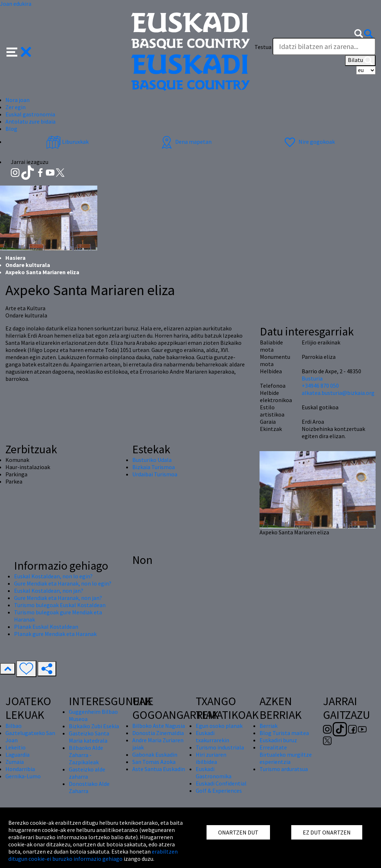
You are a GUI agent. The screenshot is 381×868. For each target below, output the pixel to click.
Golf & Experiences (219, 791)
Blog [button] (11, 129)
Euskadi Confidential (221, 783)
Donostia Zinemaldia (158, 733)
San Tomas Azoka (154, 762)
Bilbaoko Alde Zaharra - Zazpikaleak (86, 755)
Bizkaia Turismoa (154, 467)
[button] (19, 51)
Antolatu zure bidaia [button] (30, 121)
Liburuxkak (67, 142)
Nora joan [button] (17, 100)
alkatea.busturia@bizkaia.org (338, 393)
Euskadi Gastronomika (214, 773)
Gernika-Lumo (23, 776)
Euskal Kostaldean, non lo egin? (53, 576)
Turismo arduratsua (284, 769)
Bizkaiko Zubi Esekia (94, 726)
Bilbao (14, 726)
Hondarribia (20, 769)
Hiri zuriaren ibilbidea (211, 758)
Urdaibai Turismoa (155, 474)
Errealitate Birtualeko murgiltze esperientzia (286, 755)
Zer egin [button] (15, 107)
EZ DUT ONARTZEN (327, 832)
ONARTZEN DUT (238, 832)
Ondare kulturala (28, 265)
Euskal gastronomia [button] (30, 114)
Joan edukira (16, 4)
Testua (263, 47)
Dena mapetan (185, 142)
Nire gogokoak (309, 142)
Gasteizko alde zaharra (87, 773)
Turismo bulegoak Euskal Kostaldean (60, 605)
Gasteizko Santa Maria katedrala (89, 737)
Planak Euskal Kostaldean (46, 627)
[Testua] (324, 46)
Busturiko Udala (152, 460)
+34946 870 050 (320, 386)
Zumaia (15, 762)
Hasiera (15, 258)
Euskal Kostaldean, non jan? (49, 591)
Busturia (312, 378)
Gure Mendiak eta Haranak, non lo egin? (63, 583)
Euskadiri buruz (278, 740)
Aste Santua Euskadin (159, 769)
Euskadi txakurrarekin (212, 736)
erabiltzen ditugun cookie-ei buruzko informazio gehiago (93, 855)
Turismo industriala (220, 747)
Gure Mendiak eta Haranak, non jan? (58, 598)
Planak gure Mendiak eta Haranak (55, 634)
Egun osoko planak (219, 726)
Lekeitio (15, 747)
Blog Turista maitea (284, 733)
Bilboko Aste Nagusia (159, 726)
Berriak (269, 726)
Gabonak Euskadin (155, 755)
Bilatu (360, 61)
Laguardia (17, 755)
